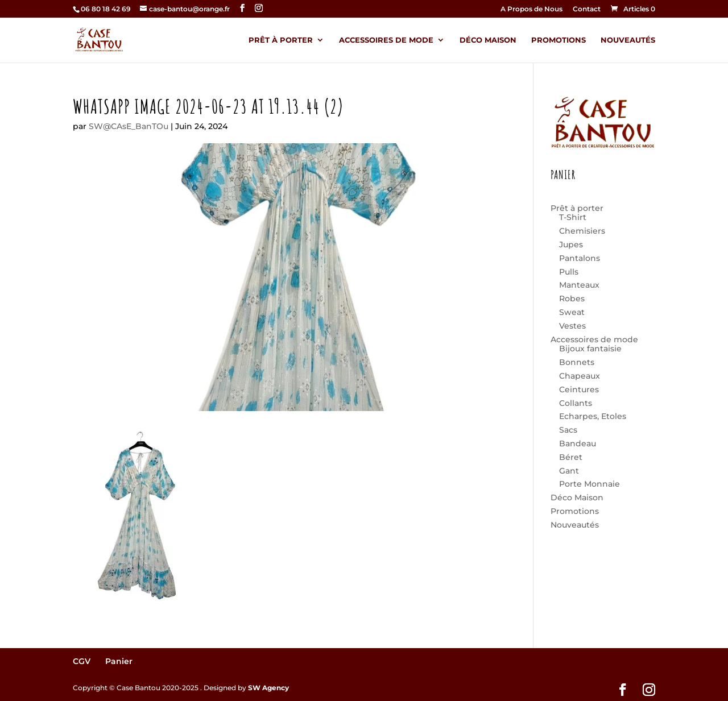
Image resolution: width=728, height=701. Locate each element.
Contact (587, 9)
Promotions (559, 40)
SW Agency (268, 688)
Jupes (571, 244)
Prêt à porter (281, 40)
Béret (571, 457)
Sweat (572, 312)
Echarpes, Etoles (593, 416)
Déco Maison (488, 40)
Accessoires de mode (386, 40)
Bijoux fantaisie (590, 349)
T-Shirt (573, 217)
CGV (82, 661)
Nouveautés (628, 40)
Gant (569, 471)
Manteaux (579, 285)
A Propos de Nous (531, 9)
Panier (119, 661)
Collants (576, 403)
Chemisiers (582, 231)
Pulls (569, 272)
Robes (572, 298)
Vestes (572, 326)
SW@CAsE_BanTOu (129, 126)
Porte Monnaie (590, 484)
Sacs (568, 430)
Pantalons (580, 258)
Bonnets (577, 362)
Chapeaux (580, 376)
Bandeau (578, 443)
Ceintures (579, 389)
